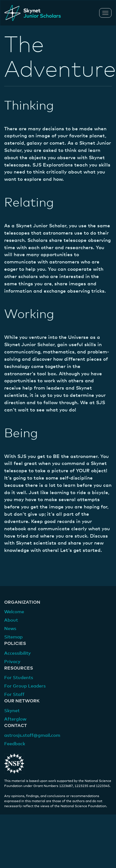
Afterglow (15, 719)
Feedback (15, 744)
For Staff (14, 695)
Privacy (12, 662)
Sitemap (13, 637)
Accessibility (18, 653)
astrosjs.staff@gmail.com (32, 735)
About (11, 620)
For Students (19, 678)
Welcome (14, 612)
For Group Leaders (25, 686)
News (10, 629)
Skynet (12, 711)
